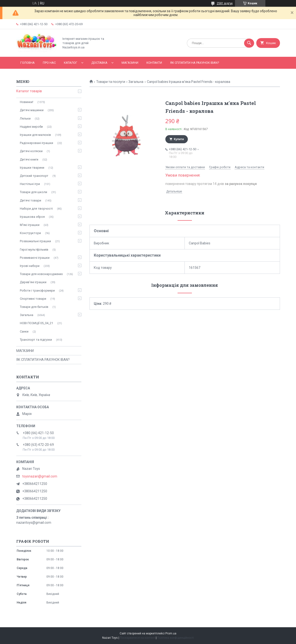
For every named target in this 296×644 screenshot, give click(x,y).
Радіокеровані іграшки (36, 143)
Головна (28, 63)
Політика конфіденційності (176, 638)
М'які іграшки (30, 225)
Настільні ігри (30, 184)
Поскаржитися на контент (137, 638)
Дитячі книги (29, 159)
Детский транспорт (34, 176)
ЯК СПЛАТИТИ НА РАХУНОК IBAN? (195, 63)
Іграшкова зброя (32, 217)
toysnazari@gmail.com (40, 476)
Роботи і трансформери (37, 290)
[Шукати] (249, 43)
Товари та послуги (111, 82)
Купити (179, 139)
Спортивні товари (33, 299)
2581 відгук (225, 3)
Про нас (49, 63)
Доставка (99, 63)
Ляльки (25, 118)
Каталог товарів (29, 91)
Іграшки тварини (32, 168)
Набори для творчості (36, 209)
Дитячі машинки (32, 110)
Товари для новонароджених (41, 274)
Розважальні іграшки (35, 241)
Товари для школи (34, 192)
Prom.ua (171, 633)
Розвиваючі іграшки (35, 258)
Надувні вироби (31, 127)
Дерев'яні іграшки (33, 282)
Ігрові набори (30, 266)
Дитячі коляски (31, 151)
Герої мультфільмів (34, 250)
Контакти (154, 63)
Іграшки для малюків (35, 135)
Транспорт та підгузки (36, 340)
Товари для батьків (34, 307)
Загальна (136, 82)
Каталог (71, 63)
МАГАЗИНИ (130, 63)
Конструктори (30, 233)
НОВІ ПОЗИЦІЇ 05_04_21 (36, 323)
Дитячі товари (31, 200)
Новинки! (27, 102)
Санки (24, 331)
